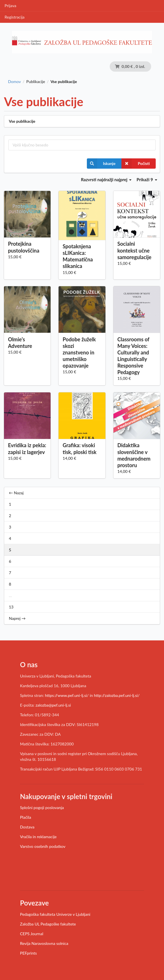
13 (11, 607)
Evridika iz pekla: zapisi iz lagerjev (27, 448)
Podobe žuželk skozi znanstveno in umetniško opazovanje (79, 353)
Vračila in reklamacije (38, 837)
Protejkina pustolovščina (24, 247)
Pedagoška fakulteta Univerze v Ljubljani (55, 914)
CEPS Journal (32, 934)
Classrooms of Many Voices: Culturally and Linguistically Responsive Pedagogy (133, 356)
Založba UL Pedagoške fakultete (48, 924)
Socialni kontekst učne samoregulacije (134, 250)
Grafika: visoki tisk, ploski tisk (79, 448)
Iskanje (101, 164)
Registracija (15, 17)
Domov (14, 82)
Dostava (27, 827)
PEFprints (28, 953)
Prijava (10, 6)
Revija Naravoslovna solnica (44, 943)
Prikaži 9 (147, 180)
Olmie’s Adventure (20, 343)
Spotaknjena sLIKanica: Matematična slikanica (78, 256)
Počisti (136, 164)
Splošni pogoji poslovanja (42, 807)
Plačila (26, 817)
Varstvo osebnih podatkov (43, 846)
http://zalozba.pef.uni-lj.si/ (117, 695)
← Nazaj (16, 493)
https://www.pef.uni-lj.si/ (67, 695)
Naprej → (17, 618)
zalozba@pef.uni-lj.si (53, 705)
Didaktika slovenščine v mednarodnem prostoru (134, 455)
